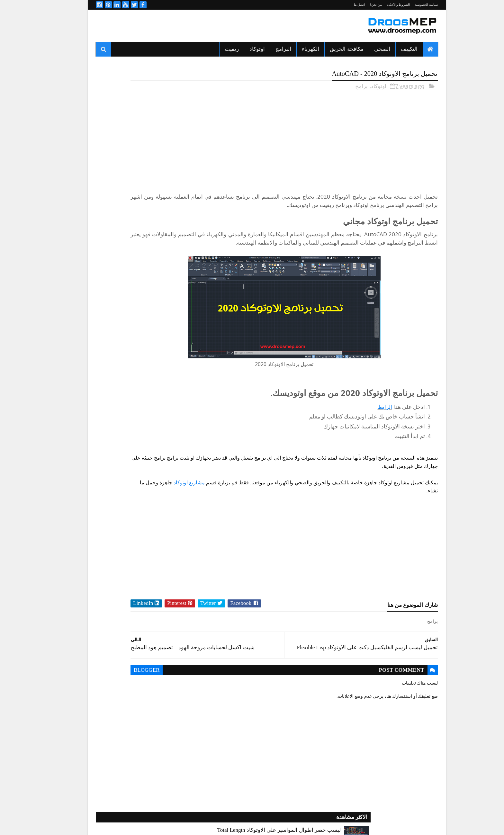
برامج (347, 84)
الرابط (370, 413)
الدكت (175, 409)
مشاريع (175, 465)
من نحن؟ (361, 5)
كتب (177, 453)
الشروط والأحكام (384, 5)
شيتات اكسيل (118, 442)
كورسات (123, 453)
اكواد (126, 386)
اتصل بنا (345, 5)
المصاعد (123, 420)
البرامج (269, 49)
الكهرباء (296, 49)
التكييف (394, 49)
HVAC (175, 386)
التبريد (175, 397)
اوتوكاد (242, 49)
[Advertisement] (198, 26)
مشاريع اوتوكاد (396, 497)
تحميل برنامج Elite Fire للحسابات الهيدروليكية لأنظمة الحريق (121, 263)
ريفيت (217, 49)
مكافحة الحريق (332, 49)
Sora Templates (317, 823)
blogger (211, 680)
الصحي (367, 49)
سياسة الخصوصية (411, 5)
